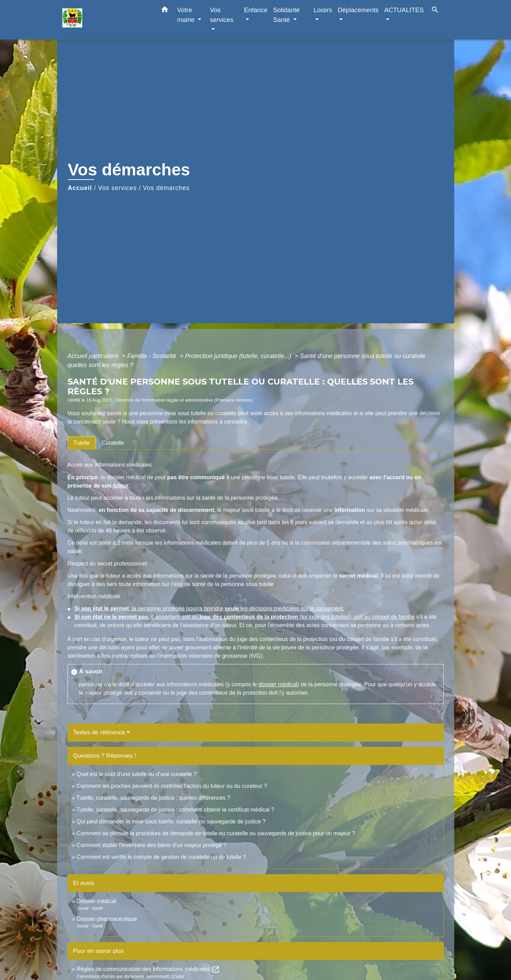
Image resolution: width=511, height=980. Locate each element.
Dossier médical (96, 901)
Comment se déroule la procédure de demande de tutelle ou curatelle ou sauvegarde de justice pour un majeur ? (216, 833)
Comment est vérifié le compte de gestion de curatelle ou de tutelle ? (161, 857)
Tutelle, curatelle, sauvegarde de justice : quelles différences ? (153, 798)
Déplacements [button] (358, 10)
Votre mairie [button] (187, 15)
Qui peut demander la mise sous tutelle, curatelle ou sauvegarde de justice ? (171, 821)
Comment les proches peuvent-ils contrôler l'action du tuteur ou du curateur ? (172, 786)
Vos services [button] (222, 15)
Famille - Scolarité (153, 356)
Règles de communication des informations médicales (148, 969)
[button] (165, 11)
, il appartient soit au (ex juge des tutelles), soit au (223, 617)
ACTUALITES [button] (404, 10)
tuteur (121, 486)
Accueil (80, 188)
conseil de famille (393, 617)
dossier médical (278, 684)
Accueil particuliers (94, 356)
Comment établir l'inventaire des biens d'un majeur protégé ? (152, 845)
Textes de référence (99, 732)
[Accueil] (106, 20)
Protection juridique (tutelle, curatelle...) (239, 356)
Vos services (118, 188)
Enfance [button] (255, 10)
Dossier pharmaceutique (107, 919)
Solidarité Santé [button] (287, 15)
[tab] (82, 443)
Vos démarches (166, 188)
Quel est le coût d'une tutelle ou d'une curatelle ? (137, 774)
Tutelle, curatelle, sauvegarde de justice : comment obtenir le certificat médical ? (176, 810)
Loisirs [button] (323, 10)
